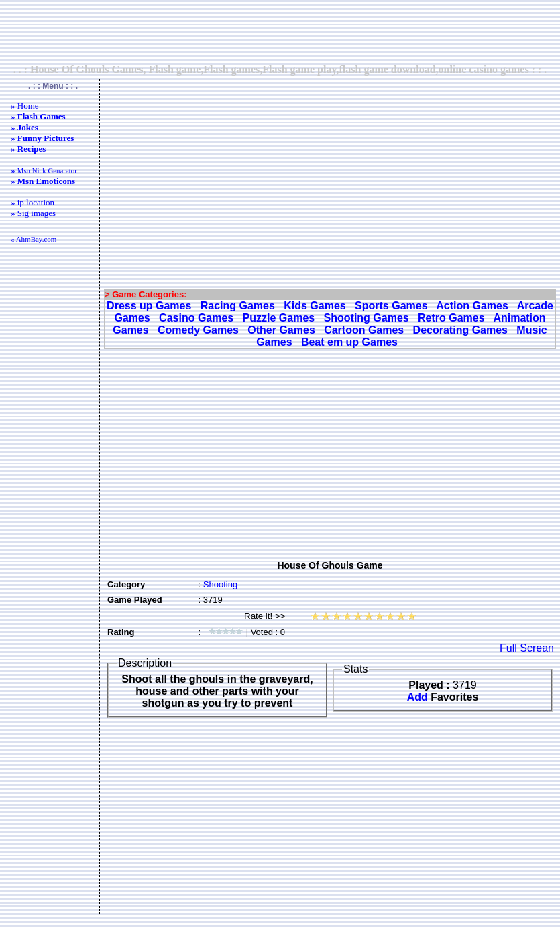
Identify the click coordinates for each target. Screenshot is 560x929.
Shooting (220, 584)
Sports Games (391, 306)
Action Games (472, 306)
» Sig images (33, 213)
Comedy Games (198, 330)
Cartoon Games (364, 330)
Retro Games (451, 318)
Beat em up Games (349, 342)
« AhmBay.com (34, 239)
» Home (25, 106)
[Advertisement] (280, 32)
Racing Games (238, 306)
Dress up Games (149, 306)
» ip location (33, 202)
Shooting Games (367, 318)
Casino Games (196, 318)
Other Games (281, 330)
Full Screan (527, 648)
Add (417, 697)
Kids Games (315, 306)
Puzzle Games (279, 318)
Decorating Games (460, 330)
